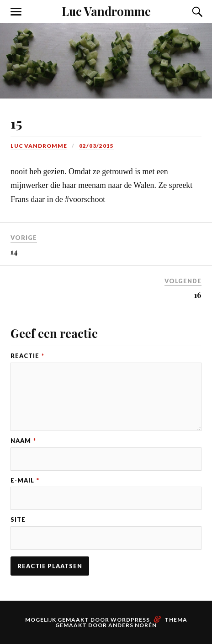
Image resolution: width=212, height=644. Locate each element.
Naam (23, 441)
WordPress (130, 620)
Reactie (27, 356)
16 (198, 295)
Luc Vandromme (106, 11)
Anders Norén (132, 625)
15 (16, 123)
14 (14, 251)
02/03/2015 (96, 146)
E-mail (25, 480)
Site (18, 520)
